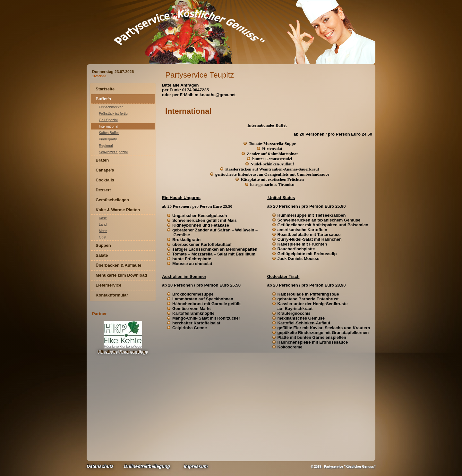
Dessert (103, 190)
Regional (106, 146)
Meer (103, 231)
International (109, 126)
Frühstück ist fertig (113, 113)
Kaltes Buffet (109, 133)
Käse (103, 218)
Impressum (196, 466)
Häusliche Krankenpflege (123, 352)
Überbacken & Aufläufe (119, 265)
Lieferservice (108, 285)
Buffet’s (103, 99)
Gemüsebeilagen (112, 200)
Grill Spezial (108, 120)
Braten (102, 160)
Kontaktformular (112, 295)
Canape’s (105, 170)
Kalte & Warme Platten (118, 210)
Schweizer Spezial (113, 152)
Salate (102, 255)
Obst (103, 237)
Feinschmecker (111, 107)
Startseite (105, 89)
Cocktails (105, 180)
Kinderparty (108, 139)
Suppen (103, 245)
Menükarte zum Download (121, 275)
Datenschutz (100, 466)
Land (103, 224)
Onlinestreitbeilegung (147, 466)
